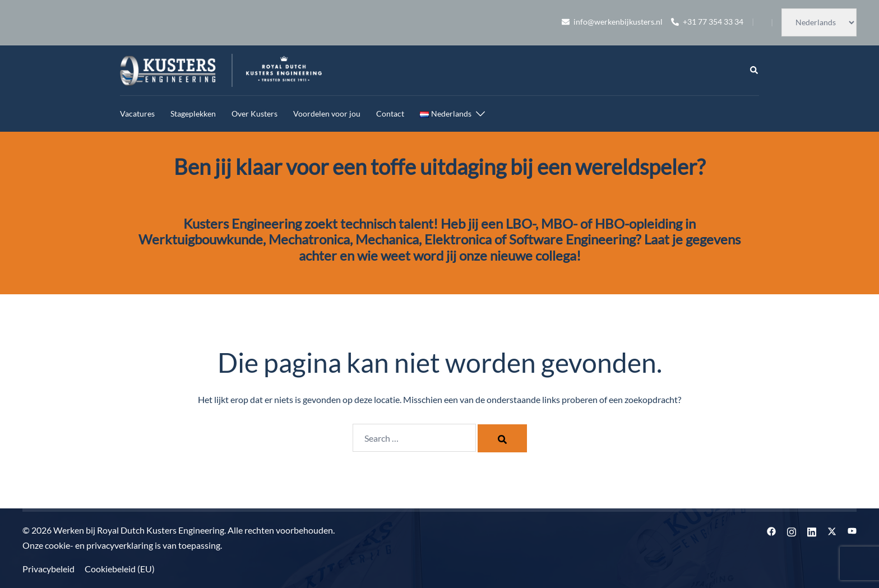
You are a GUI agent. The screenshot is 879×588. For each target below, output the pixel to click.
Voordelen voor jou (327, 114)
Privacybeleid (48, 569)
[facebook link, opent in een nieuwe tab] (771, 530)
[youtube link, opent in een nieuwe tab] (852, 530)
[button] (755, 71)
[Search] (502, 438)
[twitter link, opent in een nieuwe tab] (832, 530)
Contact (390, 114)
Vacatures (137, 114)
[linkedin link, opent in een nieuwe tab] (812, 530)
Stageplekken (193, 114)
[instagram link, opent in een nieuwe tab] (792, 530)
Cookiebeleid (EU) (120, 569)
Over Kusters (255, 114)
